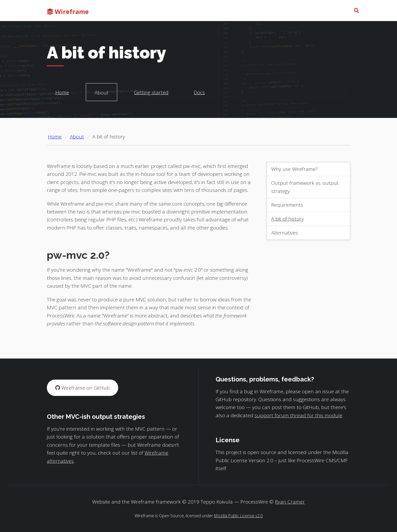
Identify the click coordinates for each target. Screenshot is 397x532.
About (101, 93)
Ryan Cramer (290, 502)
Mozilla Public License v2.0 (238, 516)
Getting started (151, 92)
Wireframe (68, 11)
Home (62, 92)
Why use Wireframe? (294, 169)
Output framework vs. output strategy (305, 187)
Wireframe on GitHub (83, 388)
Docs (199, 92)
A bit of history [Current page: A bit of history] (109, 137)
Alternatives (285, 233)
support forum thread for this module (298, 415)
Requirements (287, 205)
